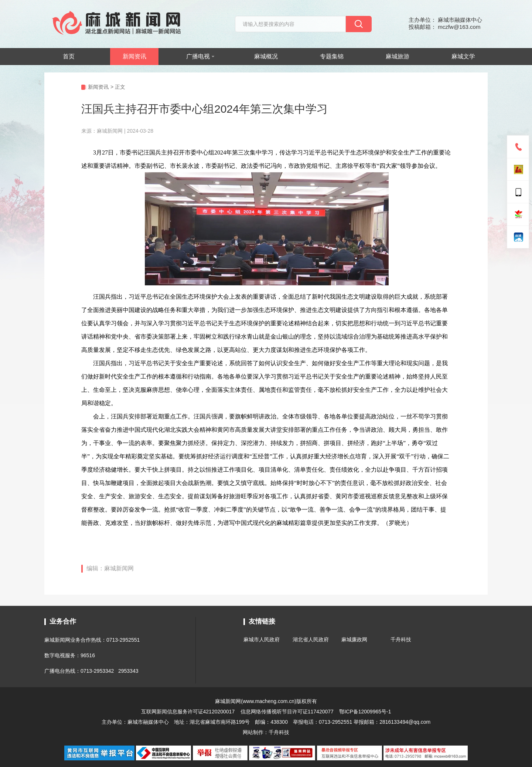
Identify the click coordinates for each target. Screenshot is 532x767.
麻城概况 (266, 56)
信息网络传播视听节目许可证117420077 (287, 712)
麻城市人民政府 (262, 639)
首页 (69, 56)
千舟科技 (401, 639)
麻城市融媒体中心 (148, 722)
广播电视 (200, 56)
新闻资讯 (134, 56)
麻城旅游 (398, 56)
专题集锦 (332, 56)
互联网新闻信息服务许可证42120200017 (189, 712)
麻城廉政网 (354, 639)
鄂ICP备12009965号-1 (365, 712)
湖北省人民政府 (311, 639)
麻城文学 (463, 56)
